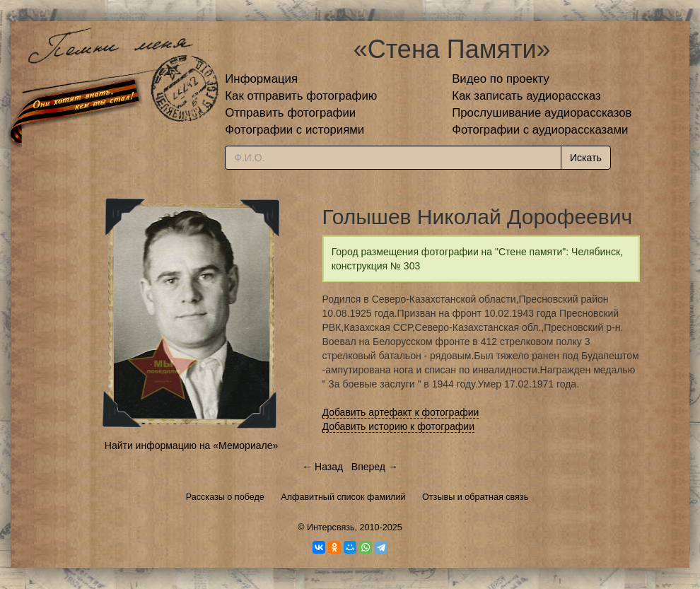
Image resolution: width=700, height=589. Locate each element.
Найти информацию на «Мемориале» (191, 445)
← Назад (322, 467)
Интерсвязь (331, 527)
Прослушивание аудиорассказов (542, 113)
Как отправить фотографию (301, 96)
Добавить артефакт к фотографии (401, 412)
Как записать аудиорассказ (526, 96)
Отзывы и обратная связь (475, 497)
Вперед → (375, 467)
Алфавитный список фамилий (343, 497)
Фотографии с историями (294, 130)
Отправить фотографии (290, 113)
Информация (261, 79)
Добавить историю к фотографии (399, 426)
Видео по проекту (501, 79)
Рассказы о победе (225, 497)
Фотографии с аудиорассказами (540, 130)
